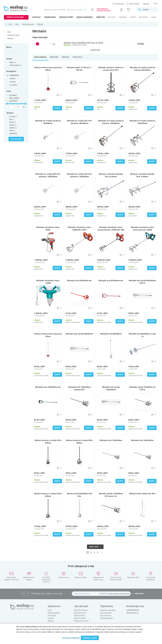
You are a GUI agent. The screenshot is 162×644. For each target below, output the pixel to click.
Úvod (10, 24)
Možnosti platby (79, 615)
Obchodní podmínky (81, 610)
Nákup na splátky (80, 618)
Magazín (51, 621)
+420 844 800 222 (133, 610)
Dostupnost (11, 71)
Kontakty (51, 618)
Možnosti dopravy (80, 613)
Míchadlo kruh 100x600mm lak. (48, 387)
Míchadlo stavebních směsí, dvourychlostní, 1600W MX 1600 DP (111, 230)
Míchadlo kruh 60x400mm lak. (79, 281)
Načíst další (95, 547)
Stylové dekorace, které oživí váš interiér (104, 10)
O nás (50, 610)
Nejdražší (65, 57)
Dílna (17, 24)
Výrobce (10, 113)
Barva (9, 47)
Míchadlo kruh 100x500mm (142, 440)
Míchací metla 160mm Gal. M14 (142, 494)
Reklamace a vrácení (81, 621)
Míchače (40, 24)
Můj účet (146, 4)
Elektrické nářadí (28, 24)
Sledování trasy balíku (108, 610)
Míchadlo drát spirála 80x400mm (79, 334)
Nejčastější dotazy (107, 618)
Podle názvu (77, 57)
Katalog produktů (54, 613)
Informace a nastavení (71, 638)
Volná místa (52, 615)
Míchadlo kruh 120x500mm (111, 440)
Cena (9, 91)
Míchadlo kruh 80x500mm (111, 334)
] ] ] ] (156, 4)
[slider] (7, 104)
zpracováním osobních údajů (119, 594)
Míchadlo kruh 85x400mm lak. (111, 281)
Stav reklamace (106, 615)
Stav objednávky (106, 613)
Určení (9, 59)
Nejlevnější (54, 57)
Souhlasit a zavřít (90, 638)
